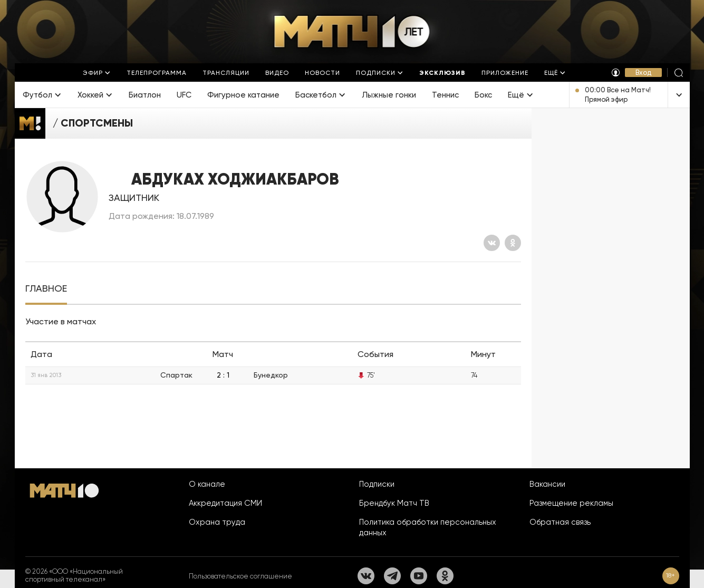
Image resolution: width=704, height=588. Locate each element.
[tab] (46, 289)
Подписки (377, 484)
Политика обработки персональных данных (428, 527)
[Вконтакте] (492, 243)
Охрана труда (217, 522)
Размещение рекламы (571, 503)
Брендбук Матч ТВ (394, 503)
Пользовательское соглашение (240, 576)
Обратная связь (560, 522)
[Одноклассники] (513, 243)
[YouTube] (419, 576)
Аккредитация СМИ (225, 503)
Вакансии (547, 484)
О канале (207, 484)
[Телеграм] (392, 576)
